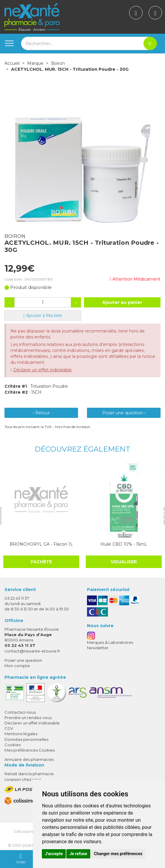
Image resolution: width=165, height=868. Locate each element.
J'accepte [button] (54, 854)
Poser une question (23, 660)
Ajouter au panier (122, 302)
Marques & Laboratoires (110, 642)
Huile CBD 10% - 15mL (124, 544)
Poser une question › (124, 413)
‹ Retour (41, 413)
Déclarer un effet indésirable (42, 370)
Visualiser (124, 562)
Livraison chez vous (23, 779)
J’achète (41, 562)
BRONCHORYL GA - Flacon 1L (41, 544)
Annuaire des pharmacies (29, 759)
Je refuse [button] (78, 854)
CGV (9, 728)
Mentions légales (21, 734)
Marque (35, 63)
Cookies (13, 745)
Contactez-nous (20, 712)
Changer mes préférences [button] (118, 854)
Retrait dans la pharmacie (29, 774)
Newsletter (98, 648)
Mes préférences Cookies (30, 750)
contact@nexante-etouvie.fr (32, 651)
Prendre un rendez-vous (28, 718)
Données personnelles (26, 739)
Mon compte (17, 666)
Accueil (12, 63)
